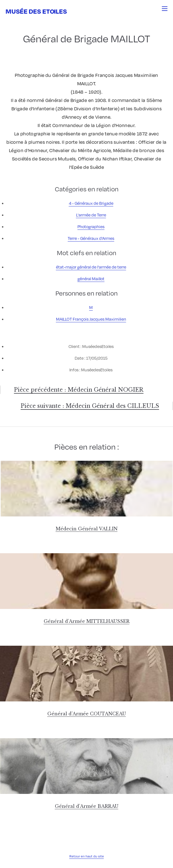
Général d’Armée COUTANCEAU (87, 714)
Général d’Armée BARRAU (87, 806)
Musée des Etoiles (36, 11)
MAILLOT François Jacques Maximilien (91, 319)
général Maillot (91, 279)
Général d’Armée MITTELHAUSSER (87, 621)
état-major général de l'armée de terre (91, 267)
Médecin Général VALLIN (87, 529)
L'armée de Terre (91, 215)
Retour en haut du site (87, 856)
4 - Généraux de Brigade (91, 203)
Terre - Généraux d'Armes (91, 238)
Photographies (91, 226)
